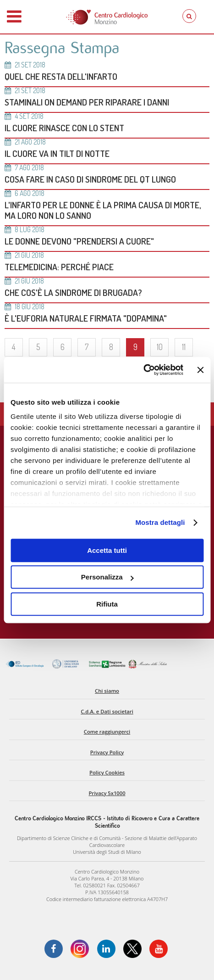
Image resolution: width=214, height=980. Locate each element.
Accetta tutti (107, 550)
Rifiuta (107, 604)
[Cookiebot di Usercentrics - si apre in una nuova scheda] (143, 370)
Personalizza (107, 577)
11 (184, 347)
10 (160, 347)
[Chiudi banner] (200, 370)
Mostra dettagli (160, 522)
